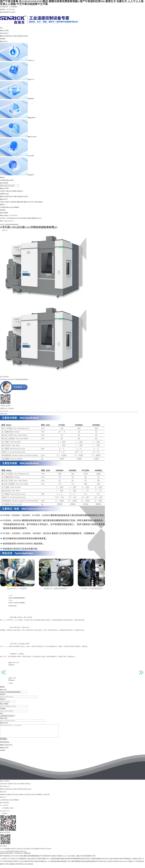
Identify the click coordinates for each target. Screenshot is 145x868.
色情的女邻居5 (85, 861)
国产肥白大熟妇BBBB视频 (36, 864)
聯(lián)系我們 (4, 12)
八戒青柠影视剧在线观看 (57, 861)
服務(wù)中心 (4, 41)
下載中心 (31, 60)
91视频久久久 (131, 864)
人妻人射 (29, 861)
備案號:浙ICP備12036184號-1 (43, 854)
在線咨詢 (31, 175)
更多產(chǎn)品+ (27, 794)
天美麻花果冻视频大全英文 (98, 861)
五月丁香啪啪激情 (21, 861)
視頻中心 (31, 80)
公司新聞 (3, 180)
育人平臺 (31, 156)
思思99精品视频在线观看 (88, 864)
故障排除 (31, 99)
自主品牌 (25, 36)
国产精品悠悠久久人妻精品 (130, 861)
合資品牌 (19, 36)
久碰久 (140, 861)
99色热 (15, 864)
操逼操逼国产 (64, 864)
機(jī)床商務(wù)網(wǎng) (19, 857)
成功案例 (3, 39)
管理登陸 (9, 857)
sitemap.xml (3, 857)
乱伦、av (47, 864)
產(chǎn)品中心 (4, 33)
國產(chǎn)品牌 (4, 36)
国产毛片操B (99, 864)
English (13, 12)
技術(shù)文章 (10, 180)
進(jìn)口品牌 (13, 36)
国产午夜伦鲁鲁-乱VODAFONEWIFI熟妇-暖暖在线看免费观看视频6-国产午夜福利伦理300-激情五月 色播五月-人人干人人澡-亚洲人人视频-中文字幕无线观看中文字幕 (48, 858)
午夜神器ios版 (117, 861)
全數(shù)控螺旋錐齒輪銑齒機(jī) (39, 598)
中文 (10, 12)
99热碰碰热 (12, 867)
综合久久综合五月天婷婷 (110, 864)
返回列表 (4, 233)
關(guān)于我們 (4, 31)
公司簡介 (3, 191)
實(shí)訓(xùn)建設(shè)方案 (20, 800)
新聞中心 (3, 178)
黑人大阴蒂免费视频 (74, 864)
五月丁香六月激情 (23, 864)
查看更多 (36, 667)
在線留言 (3, 753)
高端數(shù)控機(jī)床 (6, 800)
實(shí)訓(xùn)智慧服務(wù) (36, 800)
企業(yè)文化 (9, 191)
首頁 (1, 28)
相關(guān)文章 (4, 750)
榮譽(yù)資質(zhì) (18, 191)
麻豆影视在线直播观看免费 (73, 861)
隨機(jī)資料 (32, 118)
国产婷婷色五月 (20, 867)
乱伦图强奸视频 (55, 864)
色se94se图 (109, 861)
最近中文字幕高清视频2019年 (41, 861)
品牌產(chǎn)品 (4, 194)
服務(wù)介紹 (32, 137)
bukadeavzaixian (123, 864)
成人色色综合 (29, 867)
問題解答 (16, 207)
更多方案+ (47, 800)
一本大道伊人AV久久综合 (7, 861)
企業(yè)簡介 (4, 789)
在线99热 (10, 864)
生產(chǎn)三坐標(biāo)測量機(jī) (39, 601)
